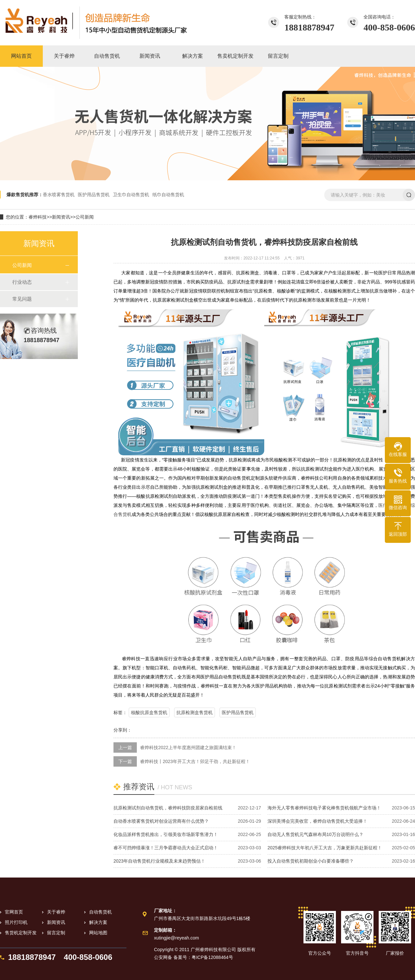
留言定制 (56, 933)
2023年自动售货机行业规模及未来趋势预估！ (159, 861)
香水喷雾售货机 (59, 195)
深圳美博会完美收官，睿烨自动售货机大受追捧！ (317, 821)
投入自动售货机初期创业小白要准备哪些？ (311, 861)
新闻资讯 (61, 217)
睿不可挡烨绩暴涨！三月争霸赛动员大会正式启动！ (166, 848)
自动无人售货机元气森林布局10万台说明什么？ (315, 834)
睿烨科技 (38, 217)
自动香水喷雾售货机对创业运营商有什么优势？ (161, 821)
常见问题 (22, 299)
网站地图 (98, 933)
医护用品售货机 (94, 195)
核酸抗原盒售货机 (149, 712)
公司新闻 (85, 217)
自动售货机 (101, 912)
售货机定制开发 (21, 933)
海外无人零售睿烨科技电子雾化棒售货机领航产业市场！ (324, 808)
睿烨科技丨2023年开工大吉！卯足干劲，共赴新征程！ (195, 761)
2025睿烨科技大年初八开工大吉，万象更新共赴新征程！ (325, 848)
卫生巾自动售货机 (131, 195)
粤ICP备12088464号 (212, 957)
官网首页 (14, 912)
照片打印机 (16, 922)
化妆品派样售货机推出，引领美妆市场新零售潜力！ (166, 834)
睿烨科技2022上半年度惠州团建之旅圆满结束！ (188, 747)
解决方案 (98, 922)
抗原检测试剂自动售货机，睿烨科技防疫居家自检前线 (168, 808)
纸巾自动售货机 (168, 195)
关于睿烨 (56, 912)
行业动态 (22, 282)
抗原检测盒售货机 (195, 712)
